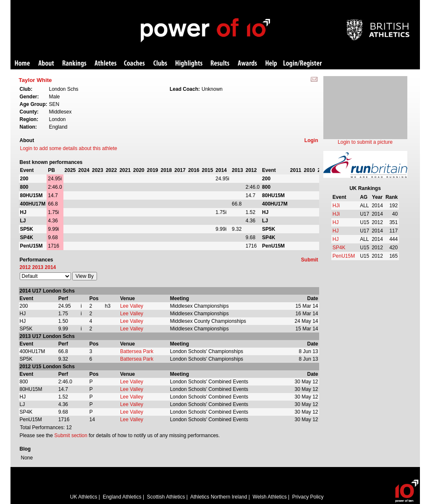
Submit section (71, 435)
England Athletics (122, 497)
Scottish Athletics (166, 497)
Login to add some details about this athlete (69, 148)
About (46, 64)
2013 (38, 267)
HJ (336, 222)
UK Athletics (84, 497)
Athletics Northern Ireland (219, 497)
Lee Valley (132, 306)
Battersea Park (137, 351)
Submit (310, 260)
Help (271, 64)
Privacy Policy (308, 497)
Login (311, 140)
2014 (51, 267)
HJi (336, 206)
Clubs (160, 64)
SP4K (339, 248)
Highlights (189, 64)
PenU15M (344, 256)
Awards (247, 64)
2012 (25, 267)
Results (220, 64)
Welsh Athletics (270, 497)
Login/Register (303, 64)
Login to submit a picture (365, 142)
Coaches (134, 64)
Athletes (106, 64)
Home (22, 64)
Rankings (75, 64)
